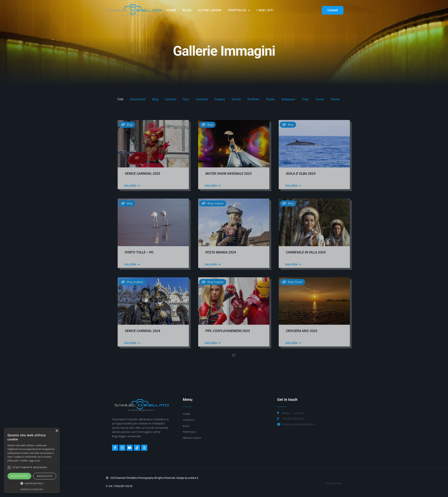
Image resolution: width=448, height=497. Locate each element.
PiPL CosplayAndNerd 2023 (314, 331)
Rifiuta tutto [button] (45, 476)
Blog (187, 10)
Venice (421, 99)
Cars (272, 99)
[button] (32, 484)
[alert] (32, 460)
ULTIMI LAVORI (210, 10)
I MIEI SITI (265, 10)
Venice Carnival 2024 (229, 331)
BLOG (186, 426)
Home (171, 10)
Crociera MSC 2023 (388, 331)
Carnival (257, 99)
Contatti (189, 420)
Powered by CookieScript (32, 489)
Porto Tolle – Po (225, 252)
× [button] (57, 431)
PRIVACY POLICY (192, 438)
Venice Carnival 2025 (229, 174)
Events (323, 99)
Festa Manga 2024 (307, 252)
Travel (406, 99)
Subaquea (374, 99)
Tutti (207, 99)
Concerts (288, 99)
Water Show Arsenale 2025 (315, 174)
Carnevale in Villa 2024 (392, 252)
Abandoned (224, 99)
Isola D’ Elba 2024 (387, 174)
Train (392, 99)
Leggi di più (34, 461)
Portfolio (239, 10)
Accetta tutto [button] (19, 476)
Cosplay (306, 99)
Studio (357, 99)
